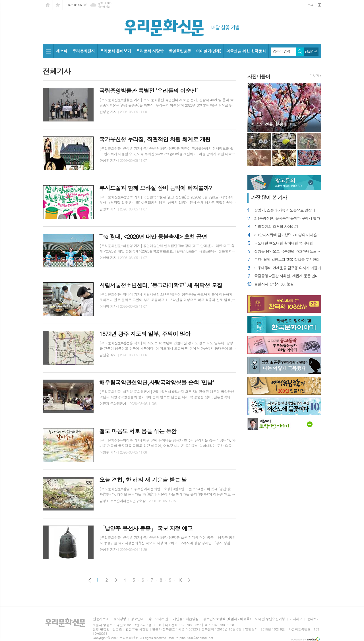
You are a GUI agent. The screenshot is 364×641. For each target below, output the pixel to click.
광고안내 (137, 619)
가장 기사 (269, 197)
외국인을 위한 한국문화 (246, 51)
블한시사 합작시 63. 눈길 (274, 284)
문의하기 (313, 619)
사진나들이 (259, 76)
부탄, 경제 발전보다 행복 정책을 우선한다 (287, 260)
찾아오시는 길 (158, 619)
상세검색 (311, 52)
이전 (90, 580)
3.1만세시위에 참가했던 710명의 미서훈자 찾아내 (288, 235)
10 (180, 580)
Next (314, 107)
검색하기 (300, 52)
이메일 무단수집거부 (270, 619)
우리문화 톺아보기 (115, 51)
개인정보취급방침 (186, 619)
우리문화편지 (83, 51)
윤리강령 (120, 619)
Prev (255, 107)
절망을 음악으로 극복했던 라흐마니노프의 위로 (288, 252)
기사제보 (296, 619)
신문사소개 (101, 619)
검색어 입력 (282, 51)
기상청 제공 (104, 7)
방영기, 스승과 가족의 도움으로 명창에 (285, 210)
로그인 (312, 5)
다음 (189, 580)
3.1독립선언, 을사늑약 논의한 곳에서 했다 (287, 219)
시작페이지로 (48, 5)
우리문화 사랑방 (150, 51)
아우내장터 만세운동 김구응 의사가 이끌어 (288, 268)
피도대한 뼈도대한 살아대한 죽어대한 (284, 243)
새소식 (62, 51)
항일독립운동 (180, 51)
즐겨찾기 (58, 5)
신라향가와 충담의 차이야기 (276, 227)
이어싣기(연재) (209, 51)
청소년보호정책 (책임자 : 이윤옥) (227, 619)
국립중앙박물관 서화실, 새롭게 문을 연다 (286, 276)
